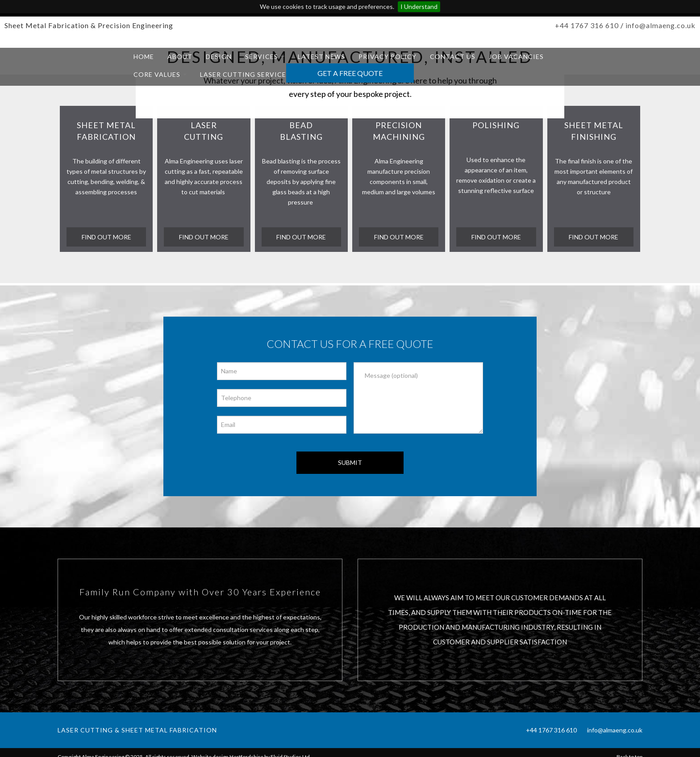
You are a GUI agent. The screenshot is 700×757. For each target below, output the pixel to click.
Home (144, 56)
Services (265, 56)
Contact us (453, 56)
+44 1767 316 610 (587, 25)
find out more (106, 237)
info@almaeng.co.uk (660, 25)
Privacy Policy (387, 56)
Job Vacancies (516, 56)
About (180, 56)
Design (219, 56)
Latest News (321, 56)
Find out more (399, 237)
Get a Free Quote (350, 73)
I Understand (419, 6)
